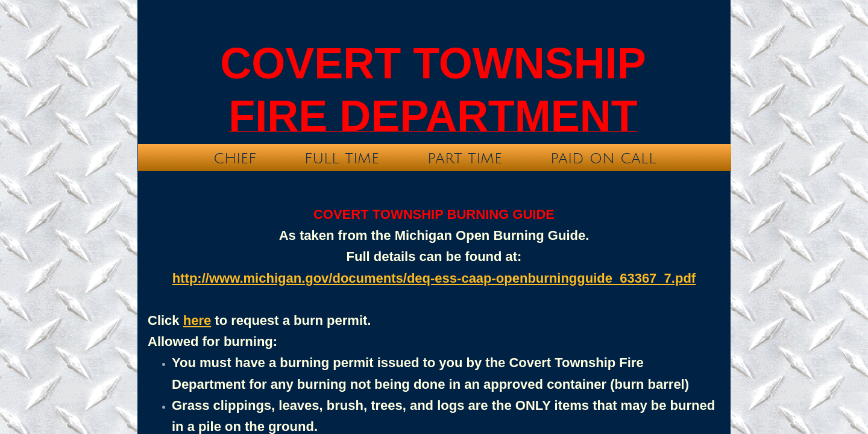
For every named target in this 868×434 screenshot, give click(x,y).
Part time (465, 159)
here (197, 320)
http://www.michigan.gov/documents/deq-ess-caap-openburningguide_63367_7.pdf (434, 278)
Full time (342, 159)
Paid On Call (603, 159)
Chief (235, 159)
